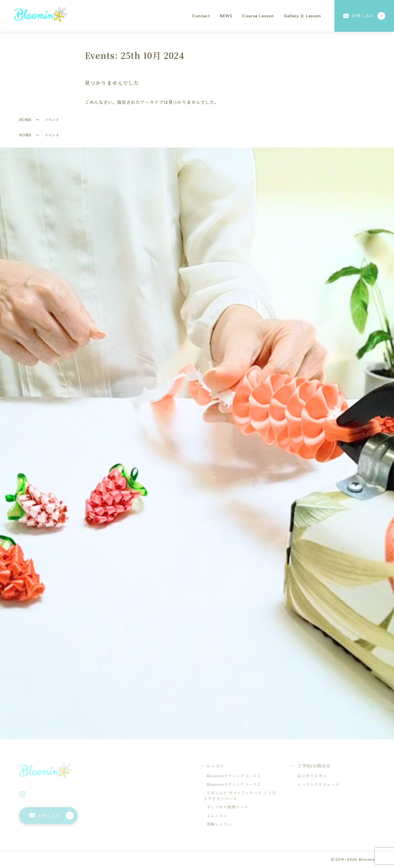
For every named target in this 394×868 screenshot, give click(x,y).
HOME (25, 120)
